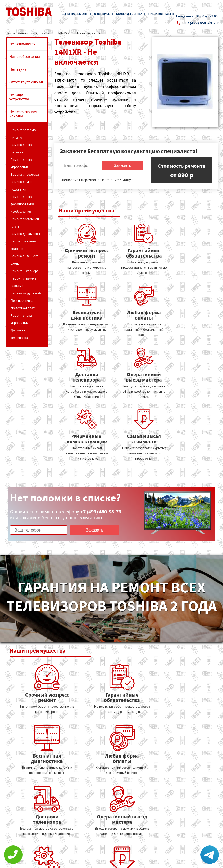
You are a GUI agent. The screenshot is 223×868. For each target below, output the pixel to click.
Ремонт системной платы (25, 223)
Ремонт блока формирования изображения (22, 204)
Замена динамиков (25, 234)
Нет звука (18, 69)
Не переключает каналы (23, 114)
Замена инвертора (25, 175)
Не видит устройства (19, 97)
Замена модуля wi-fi (26, 293)
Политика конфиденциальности (90, 860)
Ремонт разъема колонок (23, 245)
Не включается (22, 44)
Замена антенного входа (25, 260)
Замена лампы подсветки (22, 186)
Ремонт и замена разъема (24, 282)
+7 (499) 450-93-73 (201, 23)
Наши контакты (161, 14)
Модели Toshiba (129, 14)
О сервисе (102, 14)
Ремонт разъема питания (23, 134)
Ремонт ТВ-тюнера (25, 271)
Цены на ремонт (75, 14)
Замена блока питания (21, 149)
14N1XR (63, 33)
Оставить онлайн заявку (143, 839)
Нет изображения (25, 57)
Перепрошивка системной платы (24, 304)
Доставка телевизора (19, 334)
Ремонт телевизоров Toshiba (27, 33)
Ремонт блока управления (21, 163)
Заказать (122, 165)
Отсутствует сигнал (26, 82)
